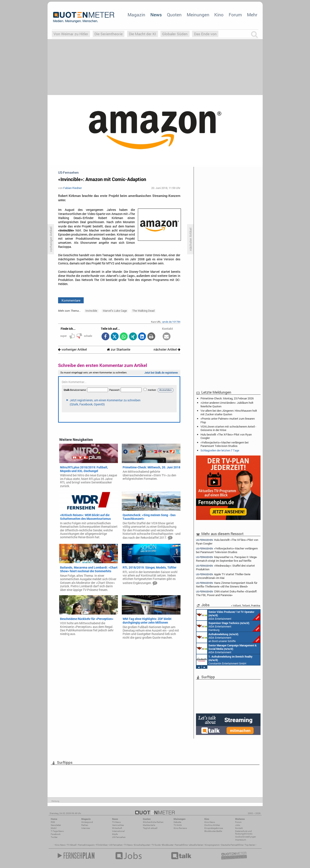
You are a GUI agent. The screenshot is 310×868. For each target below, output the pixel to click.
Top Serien (250, 845)
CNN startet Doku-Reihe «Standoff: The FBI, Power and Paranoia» (227, 593)
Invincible (91, 311)
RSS (53, 822)
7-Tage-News (57, 831)
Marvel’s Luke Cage (115, 311)
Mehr (252, 15)
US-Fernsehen (119, 837)
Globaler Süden (175, 34)
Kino (219, 15)
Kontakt (239, 828)
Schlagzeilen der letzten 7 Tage (220, 450)
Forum (235, 15)
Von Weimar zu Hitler (71, 34)
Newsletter (56, 825)
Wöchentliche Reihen (153, 822)
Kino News (60, 845)
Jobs (238, 825)
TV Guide (156, 845)
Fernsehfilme (181, 845)
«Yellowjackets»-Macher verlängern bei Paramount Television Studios (224, 444)
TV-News (116, 822)
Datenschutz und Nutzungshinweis (244, 832)
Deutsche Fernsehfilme (232, 845)
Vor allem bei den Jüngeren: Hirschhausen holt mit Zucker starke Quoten (229, 412)
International (118, 831)
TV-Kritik (178, 825)
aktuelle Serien (196, 845)
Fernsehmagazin (86, 845)
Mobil (54, 828)
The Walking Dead (143, 311)
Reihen (85, 825)
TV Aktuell (72, 845)
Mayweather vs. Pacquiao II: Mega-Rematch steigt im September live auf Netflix (227, 559)
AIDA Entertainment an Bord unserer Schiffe (228, 615)
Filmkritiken (102, 845)
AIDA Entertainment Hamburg (228, 626)
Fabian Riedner (72, 188)
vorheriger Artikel (72, 349)
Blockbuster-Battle (213, 831)
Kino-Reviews (180, 828)
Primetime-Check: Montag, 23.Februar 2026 (227, 398)
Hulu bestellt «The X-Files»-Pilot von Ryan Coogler (226, 436)
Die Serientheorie (109, 34)
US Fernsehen (116, 845)
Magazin (136, 15)
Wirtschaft (117, 828)
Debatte (177, 822)
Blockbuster (168, 845)
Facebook (56, 834)
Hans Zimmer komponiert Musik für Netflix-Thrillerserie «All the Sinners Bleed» (227, 585)
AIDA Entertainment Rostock (227, 649)
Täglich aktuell (150, 828)
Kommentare (71, 300)
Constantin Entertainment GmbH (224, 660)
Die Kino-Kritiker (212, 825)
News (156, 15)
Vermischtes (118, 825)
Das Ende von (205, 34)
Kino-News (210, 822)
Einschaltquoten (142, 845)
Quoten (174, 15)
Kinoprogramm (212, 845)
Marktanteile (149, 825)
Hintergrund (87, 822)
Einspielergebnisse (214, 828)
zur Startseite (119, 349)
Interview (86, 828)
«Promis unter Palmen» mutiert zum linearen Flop (228, 420)
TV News (128, 845)
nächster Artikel (167, 349)
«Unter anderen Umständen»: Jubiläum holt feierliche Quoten (227, 404)
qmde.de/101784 (171, 322)
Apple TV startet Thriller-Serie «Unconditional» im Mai (223, 576)
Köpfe (115, 834)
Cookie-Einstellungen (246, 837)
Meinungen (198, 15)
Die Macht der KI (142, 34)
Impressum (241, 840)
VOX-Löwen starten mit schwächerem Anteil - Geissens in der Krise (228, 428)
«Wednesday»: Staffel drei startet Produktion (226, 567)
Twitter (54, 837)
